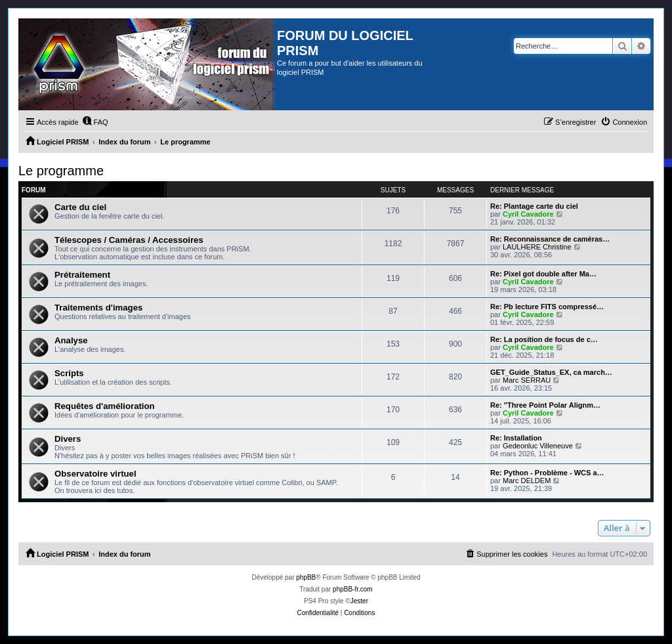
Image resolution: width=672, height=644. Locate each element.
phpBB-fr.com (353, 589)
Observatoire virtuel (95, 474)
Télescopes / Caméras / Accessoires (129, 240)
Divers (68, 439)
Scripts (69, 373)
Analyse (71, 340)
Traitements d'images (98, 308)
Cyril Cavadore (528, 214)
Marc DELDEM (527, 481)
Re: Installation (516, 438)
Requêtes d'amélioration (105, 406)
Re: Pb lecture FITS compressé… (547, 307)
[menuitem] (95, 122)
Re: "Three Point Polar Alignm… (545, 405)
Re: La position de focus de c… (544, 339)
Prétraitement (82, 275)
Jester (359, 601)
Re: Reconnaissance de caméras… (550, 239)
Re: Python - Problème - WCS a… (547, 473)
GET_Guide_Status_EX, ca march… (551, 372)
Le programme (61, 171)
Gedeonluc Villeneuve (538, 446)
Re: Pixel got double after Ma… (543, 274)
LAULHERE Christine (537, 247)
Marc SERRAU (527, 380)
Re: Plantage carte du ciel (534, 206)
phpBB (306, 577)
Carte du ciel (80, 207)
